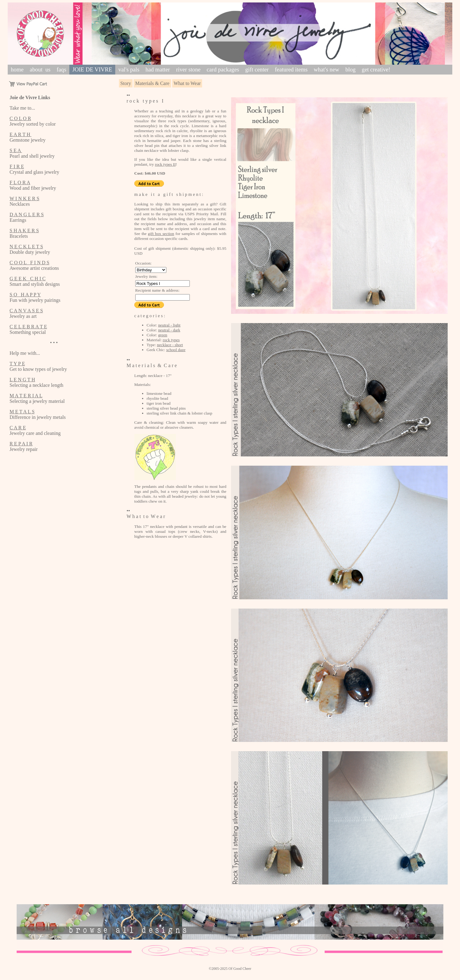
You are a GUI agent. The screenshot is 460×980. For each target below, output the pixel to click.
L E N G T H (22, 380)
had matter (158, 69)
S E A (16, 150)
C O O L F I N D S (29, 263)
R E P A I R (21, 444)
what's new (326, 69)
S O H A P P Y (25, 295)
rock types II (165, 164)
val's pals (129, 69)
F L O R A (20, 182)
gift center (257, 69)
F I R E (17, 166)
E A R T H (20, 134)
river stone (188, 69)
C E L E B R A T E (28, 327)
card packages (223, 69)
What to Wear (187, 83)
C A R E (18, 428)
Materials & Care (152, 83)
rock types (171, 340)
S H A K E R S (24, 231)
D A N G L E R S (27, 215)
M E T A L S (22, 412)
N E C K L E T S (26, 247)
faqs (61, 69)
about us (40, 69)
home (17, 69)
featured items (291, 69)
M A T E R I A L (26, 396)
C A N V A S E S (26, 311)
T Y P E (17, 364)
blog (350, 69)
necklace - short (170, 345)
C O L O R (20, 118)
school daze (176, 350)
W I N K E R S (24, 198)
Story (126, 83)
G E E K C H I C (28, 279)
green (163, 335)
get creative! (376, 69)
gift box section (161, 234)
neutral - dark (169, 330)
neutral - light (169, 325)
